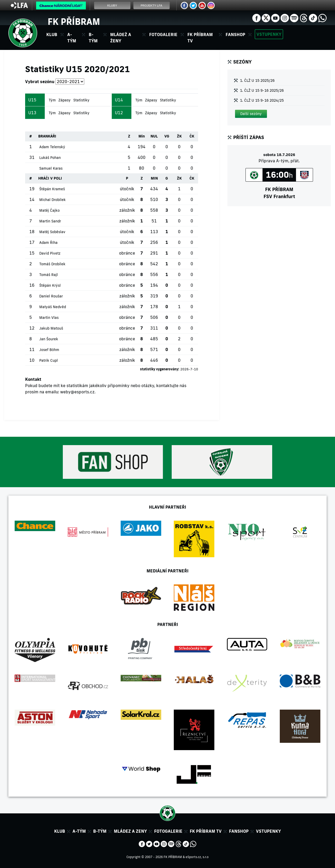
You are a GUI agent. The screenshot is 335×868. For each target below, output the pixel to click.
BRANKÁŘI (47, 136)
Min (142, 136)
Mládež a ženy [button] (121, 38)
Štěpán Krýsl (50, 285)
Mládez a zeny (130, 831)
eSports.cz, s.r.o (197, 857)
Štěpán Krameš (52, 189)
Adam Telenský (52, 147)
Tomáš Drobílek (52, 264)
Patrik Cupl (49, 360)
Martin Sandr (50, 221)
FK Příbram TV (200, 38)
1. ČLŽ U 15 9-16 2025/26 (262, 90)
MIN (154, 178)
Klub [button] (52, 35)
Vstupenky (269, 34)
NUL (154, 136)
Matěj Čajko (49, 210)
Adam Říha (48, 243)
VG (167, 136)
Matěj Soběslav (52, 232)
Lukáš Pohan (50, 158)
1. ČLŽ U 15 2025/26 (257, 81)
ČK (192, 136)
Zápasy (65, 100)
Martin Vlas (49, 318)
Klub (60, 831)
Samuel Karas (51, 168)
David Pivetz (50, 253)
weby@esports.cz (77, 392)
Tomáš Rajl (49, 275)
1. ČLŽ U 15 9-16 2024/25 (262, 100)
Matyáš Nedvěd (53, 307)
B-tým (100, 831)
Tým (52, 100)
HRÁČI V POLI (50, 178)
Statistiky (81, 100)
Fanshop (235, 35)
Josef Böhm (49, 350)
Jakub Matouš (51, 328)
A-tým (79, 831)
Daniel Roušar (51, 296)
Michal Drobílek (52, 200)
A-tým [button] (72, 38)
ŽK (179, 136)
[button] (251, 114)
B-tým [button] (93, 38)
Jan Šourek (49, 339)
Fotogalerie (163, 35)
